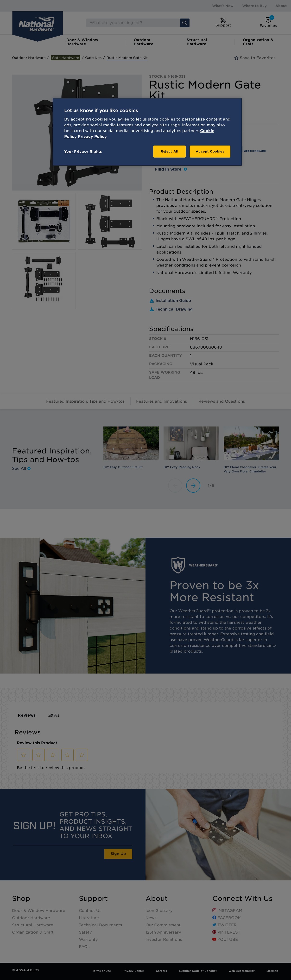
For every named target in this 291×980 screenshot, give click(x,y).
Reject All (170, 151)
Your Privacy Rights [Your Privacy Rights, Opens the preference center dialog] (83, 152)
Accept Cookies (210, 151)
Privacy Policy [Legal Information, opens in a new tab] (92, 137)
